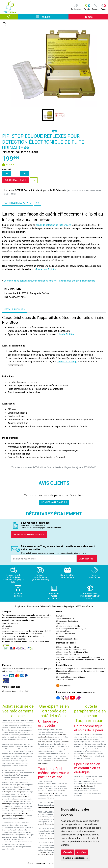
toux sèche (23, 797)
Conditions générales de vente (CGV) (71, 629)
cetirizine (5, 804)
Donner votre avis (54, 502)
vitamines (21, 818)
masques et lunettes (46, 855)
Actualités (61, 616)
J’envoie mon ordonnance (29, 535)
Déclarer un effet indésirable (68, 626)
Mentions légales (64, 631)
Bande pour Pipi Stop (47, 269)
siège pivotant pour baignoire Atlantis (52, 824)
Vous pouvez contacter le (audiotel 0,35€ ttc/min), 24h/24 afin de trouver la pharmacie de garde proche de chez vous (80, 660)
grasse (5, 799)
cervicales (42, 742)
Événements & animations (67, 621)
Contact (6, 629)
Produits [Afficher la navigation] (52, 17)
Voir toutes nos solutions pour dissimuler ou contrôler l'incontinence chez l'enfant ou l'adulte (50, 281)
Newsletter (7, 626)
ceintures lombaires (45, 737)
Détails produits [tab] (15, 309)
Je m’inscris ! (87, 559)
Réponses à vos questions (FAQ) (16, 691)
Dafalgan (19, 792)
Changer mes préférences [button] (75, 858)
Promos (88, 17)
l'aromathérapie (80, 788)
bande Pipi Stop (67, 334)
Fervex (4, 806)
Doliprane (22, 787)
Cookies (60, 636)
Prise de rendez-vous (65, 618)
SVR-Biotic (83, 756)
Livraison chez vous (65, 680)
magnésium (17, 816)
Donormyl (13, 809)
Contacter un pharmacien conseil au (23, 631)
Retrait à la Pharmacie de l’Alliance (70, 677)
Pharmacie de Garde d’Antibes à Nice (71, 650)
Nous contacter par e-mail (23, 636)
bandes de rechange (67, 362)
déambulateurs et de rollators (50, 808)
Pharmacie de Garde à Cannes (69, 655)
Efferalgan (7, 792)
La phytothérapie (87, 786)
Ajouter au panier (16, 180)
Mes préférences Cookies (67, 639)
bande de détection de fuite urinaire (53, 225)
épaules (49, 742)
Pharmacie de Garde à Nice (68, 647)
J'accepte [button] (68, 852)
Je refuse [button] (82, 852)
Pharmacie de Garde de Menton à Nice (72, 652)
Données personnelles (66, 634)
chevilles (65, 742)
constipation (16, 801)
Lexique (60, 624)
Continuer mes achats (18, 203)
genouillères (61, 735)
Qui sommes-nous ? (11, 624)
